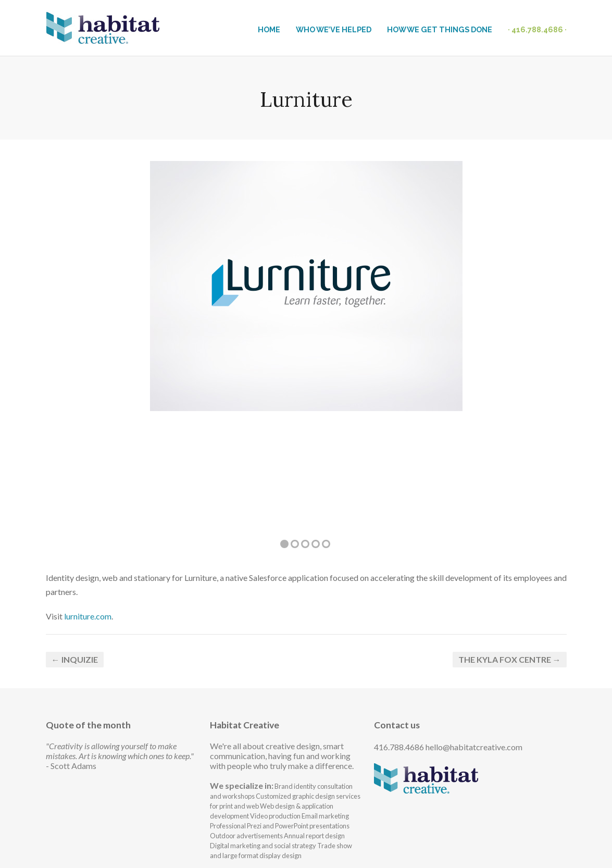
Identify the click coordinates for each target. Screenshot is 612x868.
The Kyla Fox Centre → (510, 659)
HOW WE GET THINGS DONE (440, 29)
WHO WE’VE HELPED (334, 29)
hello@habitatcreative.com (474, 747)
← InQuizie (75, 659)
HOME (269, 29)
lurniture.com (88, 616)
